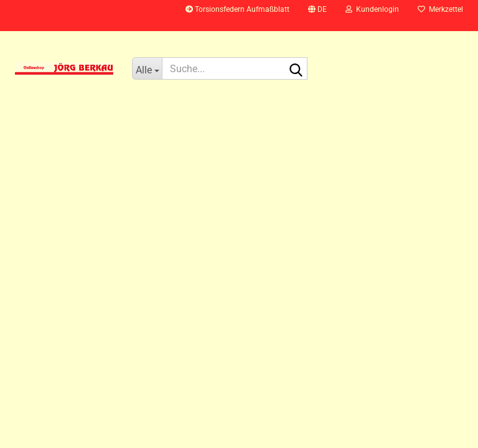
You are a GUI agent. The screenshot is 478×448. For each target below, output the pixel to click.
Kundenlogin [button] (372, 9)
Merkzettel (440, 9)
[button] (317, 16)
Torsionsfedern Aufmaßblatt (237, 9)
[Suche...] (147, 68)
